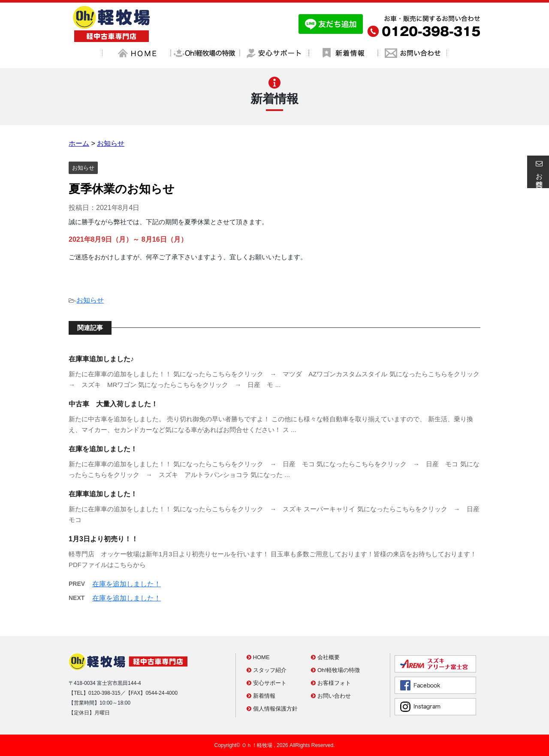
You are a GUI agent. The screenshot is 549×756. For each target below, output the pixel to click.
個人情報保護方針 (272, 709)
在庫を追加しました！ (103, 449)
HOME (258, 657)
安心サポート (267, 683)
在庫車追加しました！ (103, 494)
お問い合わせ (331, 696)
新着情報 (261, 696)
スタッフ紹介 (267, 670)
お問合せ (538, 172)
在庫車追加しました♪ (101, 359)
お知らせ (90, 300)
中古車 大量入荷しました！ (113, 404)
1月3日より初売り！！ (103, 539)
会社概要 (325, 657)
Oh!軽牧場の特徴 (335, 670)
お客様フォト (331, 683)
